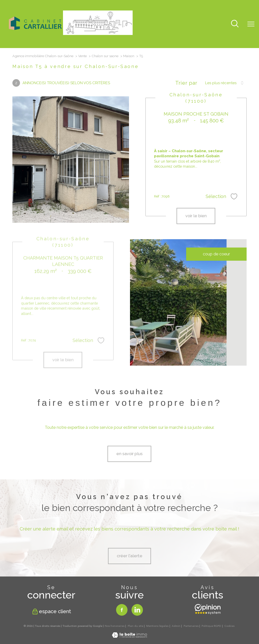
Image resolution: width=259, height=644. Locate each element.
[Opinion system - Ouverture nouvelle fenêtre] (208, 609)
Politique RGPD (211, 626)
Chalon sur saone (105, 56)
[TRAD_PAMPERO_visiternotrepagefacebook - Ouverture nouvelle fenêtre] (122, 610)
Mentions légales (157, 626)
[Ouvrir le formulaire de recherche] (235, 24)
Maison (129, 56)
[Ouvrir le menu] (251, 24)
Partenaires (191, 626)
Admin (176, 626)
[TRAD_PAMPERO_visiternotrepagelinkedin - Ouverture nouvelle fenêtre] (137, 610)
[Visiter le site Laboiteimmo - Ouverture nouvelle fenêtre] (129, 636)
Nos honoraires (115, 626)
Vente (82, 56)
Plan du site (135, 626)
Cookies (229, 626)
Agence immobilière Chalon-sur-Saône (43, 56)
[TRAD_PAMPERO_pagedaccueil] (71, 37)
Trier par (186, 83)
